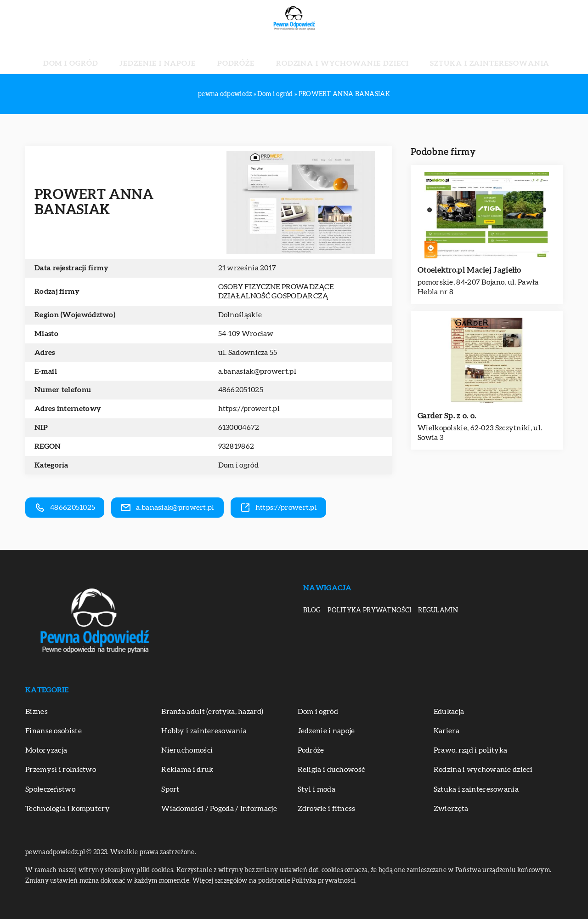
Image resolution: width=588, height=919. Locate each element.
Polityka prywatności (369, 611)
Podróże (246, 55)
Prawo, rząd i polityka (471, 750)
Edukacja (449, 712)
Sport (170, 789)
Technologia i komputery (68, 809)
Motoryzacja (46, 750)
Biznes (37, 712)
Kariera (447, 731)
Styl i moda (317, 789)
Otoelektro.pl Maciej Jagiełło (469, 270)
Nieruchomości (187, 750)
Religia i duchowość (331, 770)
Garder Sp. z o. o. (447, 416)
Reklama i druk (187, 770)
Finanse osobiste (54, 731)
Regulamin (438, 611)
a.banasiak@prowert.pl (257, 371)
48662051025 (241, 390)
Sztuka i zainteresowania (440, 55)
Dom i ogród (126, 55)
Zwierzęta (451, 809)
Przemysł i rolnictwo (61, 770)
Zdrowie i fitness (327, 809)
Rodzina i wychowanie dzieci (326, 55)
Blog (312, 611)
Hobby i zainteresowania (204, 731)
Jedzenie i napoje (189, 55)
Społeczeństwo (50, 789)
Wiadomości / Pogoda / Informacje (219, 809)
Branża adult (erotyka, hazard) (212, 712)
